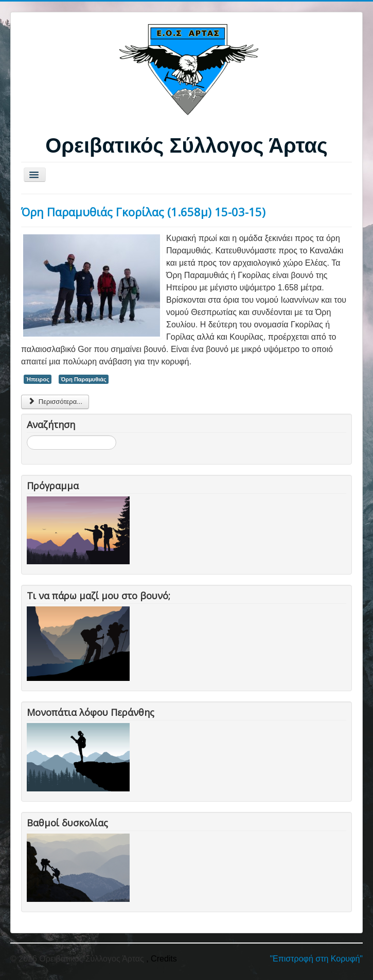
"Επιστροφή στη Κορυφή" (316, 959)
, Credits (162, 959)
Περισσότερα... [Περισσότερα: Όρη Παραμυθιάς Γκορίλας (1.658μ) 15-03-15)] (55, 402)
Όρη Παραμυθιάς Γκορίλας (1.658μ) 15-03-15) (143, 212)
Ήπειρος (38, 379)
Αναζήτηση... (27, 436)
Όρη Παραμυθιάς (83, 379)
